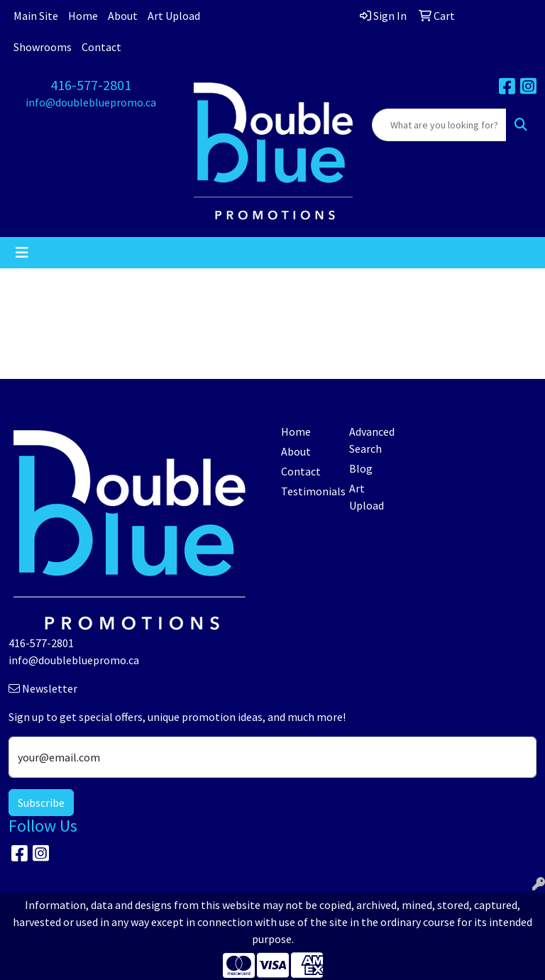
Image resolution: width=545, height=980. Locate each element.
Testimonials (307, 491)
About (123, 16)
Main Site (36, 16)
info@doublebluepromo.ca (91, 102)
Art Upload (174, 16)
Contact (101, 47)
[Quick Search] (439, 125)
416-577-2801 (91, 85)
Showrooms (43, 47)
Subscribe (41, 803)
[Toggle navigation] (22, 253)
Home (83, 16)
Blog (361, 468)
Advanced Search (372, 440)
